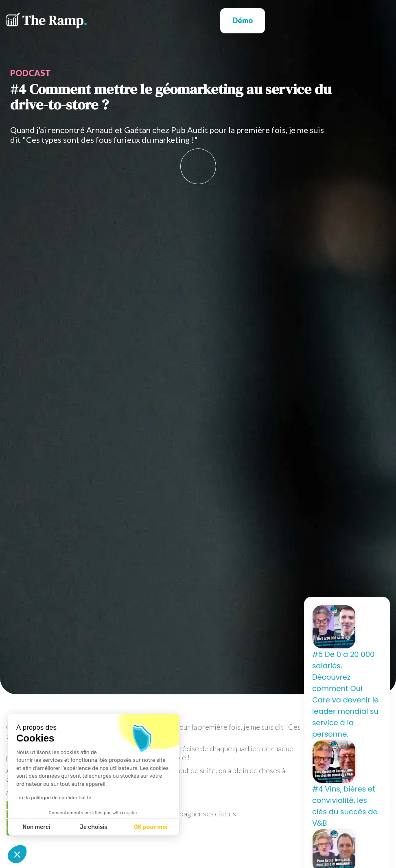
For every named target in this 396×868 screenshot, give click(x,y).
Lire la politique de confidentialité (54, 798)
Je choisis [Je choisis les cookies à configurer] (94, 827)
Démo (243, 20)
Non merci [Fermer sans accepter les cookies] (36, 827)
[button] (327, 21)
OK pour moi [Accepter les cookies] (151, 827)
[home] (47, 21)
